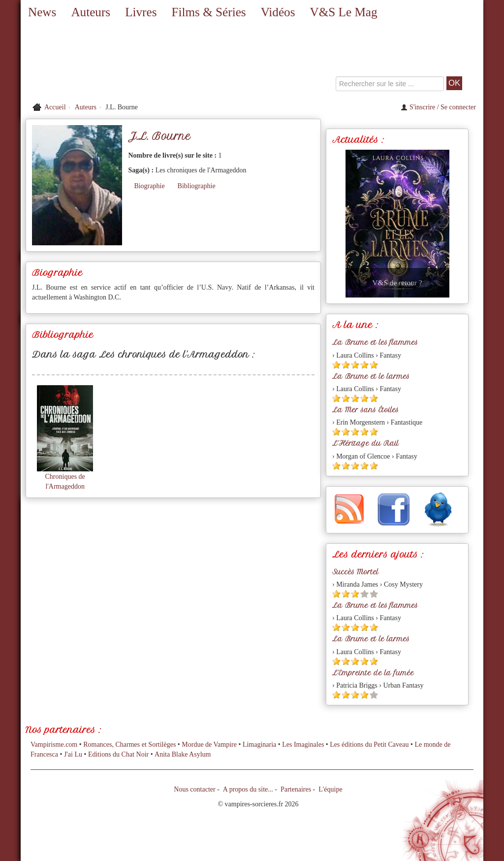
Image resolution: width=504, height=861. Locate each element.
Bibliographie (197, 186)
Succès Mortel (355, 572)
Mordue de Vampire (209, 745)
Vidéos (278, 12)
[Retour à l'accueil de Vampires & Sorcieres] (94, 62)
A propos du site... (248, 789)
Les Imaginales (303, 745)
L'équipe (330, 789)
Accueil (55, 107)
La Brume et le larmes (371, 376)
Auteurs (91, 12)
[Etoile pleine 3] (355, 365)
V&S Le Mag (343, 12)
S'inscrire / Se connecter (438, 107)
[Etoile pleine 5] (374, 365)
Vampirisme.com (54, 745)
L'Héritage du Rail (365, 443)
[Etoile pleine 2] (346, 365)
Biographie (149, 186)
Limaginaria (259, 745)
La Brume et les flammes (375, 342)
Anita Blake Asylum (183, 754)
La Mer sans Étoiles (365, 410)
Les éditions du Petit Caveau (369, 745)
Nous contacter (194, 789)
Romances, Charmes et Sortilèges (129, 745)
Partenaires (296, 789)
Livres (141, 12)
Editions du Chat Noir (118, 754)
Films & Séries (208, 12)
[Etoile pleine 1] (336, 365)
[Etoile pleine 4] (364, 365)
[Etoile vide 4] (364, 594)
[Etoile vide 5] (374, 594)
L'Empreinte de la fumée (373, 673)
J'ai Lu (73, 754)
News (42, 12)
